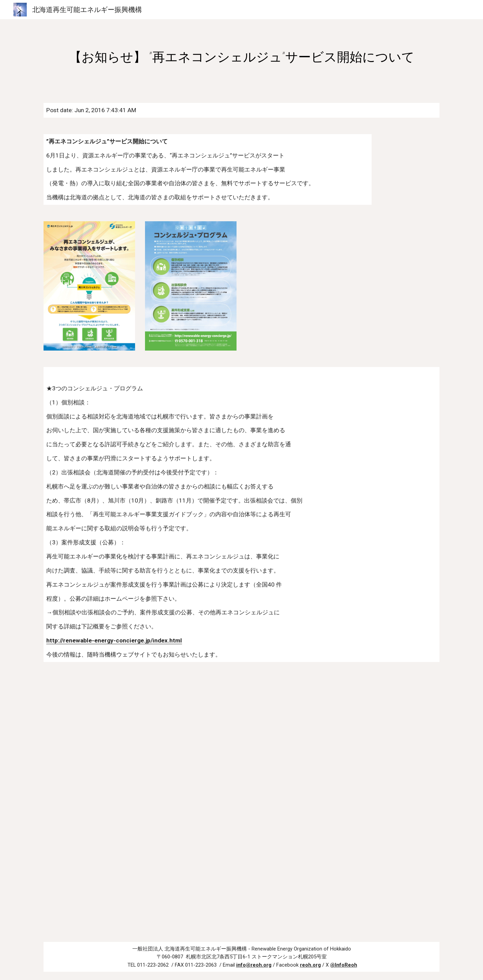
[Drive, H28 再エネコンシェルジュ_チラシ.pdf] (241, 802)
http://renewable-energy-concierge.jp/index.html (114, 640)
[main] (241, 57)
